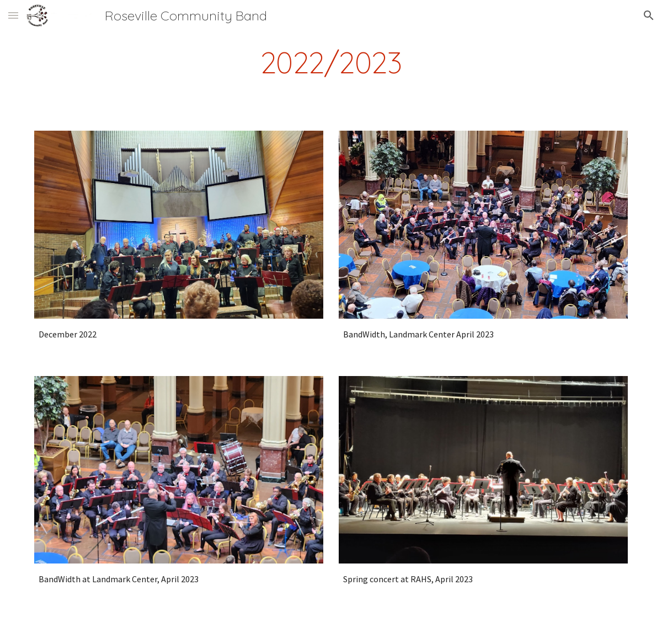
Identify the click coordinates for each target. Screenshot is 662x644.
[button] (13, 15)
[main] (331, 63)
